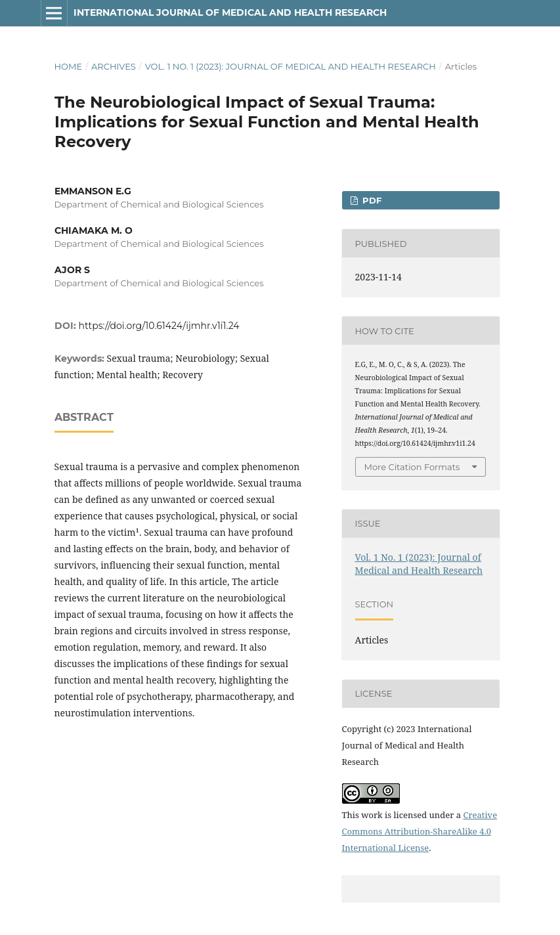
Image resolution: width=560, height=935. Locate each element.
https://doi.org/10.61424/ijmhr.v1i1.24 (159, 326)
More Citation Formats (412, 467)
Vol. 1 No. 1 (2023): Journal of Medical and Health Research (291, 66)
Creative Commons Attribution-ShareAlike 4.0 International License (420, 831)
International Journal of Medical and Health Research (230, 12)
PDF (371, 200)
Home (69, 66)
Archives (114, 66)
